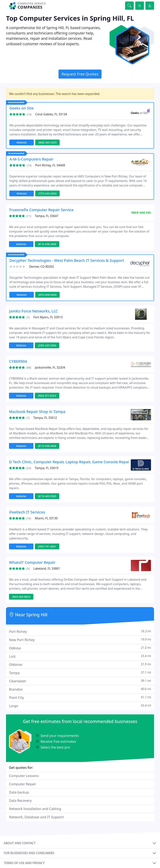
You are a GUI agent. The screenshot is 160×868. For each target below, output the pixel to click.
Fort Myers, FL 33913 (48, 317)
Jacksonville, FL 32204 (50, 367)
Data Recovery (20, 800)
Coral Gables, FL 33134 (51, 114)
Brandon (80, 689)
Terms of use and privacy (24, 863)
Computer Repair (23, 784)
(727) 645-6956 (48, 193)
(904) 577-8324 (47, 396)
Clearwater (80, 681)
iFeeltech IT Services (27, 512)
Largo (80, 706)
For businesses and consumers (29, 853)
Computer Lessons (24, 776)
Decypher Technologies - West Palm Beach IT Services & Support (67, 260)
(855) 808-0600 (48, 295)
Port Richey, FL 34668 (50, 165)
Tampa (80, 673)
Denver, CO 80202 (41, 267)
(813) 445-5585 (47, 496)
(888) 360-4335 (48, 142)
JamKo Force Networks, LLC (33, 311)
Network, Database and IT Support (36, 817)
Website (22, 142)
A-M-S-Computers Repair (31, 159)
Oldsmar (80, 664)
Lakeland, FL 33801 (47, 568)
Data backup (19, 792)
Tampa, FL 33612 (45, 418)
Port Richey (80, 631)
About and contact (20, 843)
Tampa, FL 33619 (47, 468)
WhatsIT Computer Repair (32, 562)
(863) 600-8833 (21, 597)
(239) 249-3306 (47, 345)
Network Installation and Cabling (35, 809)
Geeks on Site (21, 108)
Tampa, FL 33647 (47, 216)
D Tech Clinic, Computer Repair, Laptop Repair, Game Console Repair (70, 462)
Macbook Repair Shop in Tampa (37, 412)
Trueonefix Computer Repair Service (41, 210)
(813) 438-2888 (47, 244)
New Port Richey (80, 640)
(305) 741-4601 (47, 546)
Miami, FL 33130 (46, 518)
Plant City (80, 697)
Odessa (80, 648)
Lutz (80, 656)
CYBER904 (18, 361)
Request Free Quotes (80, 74)
